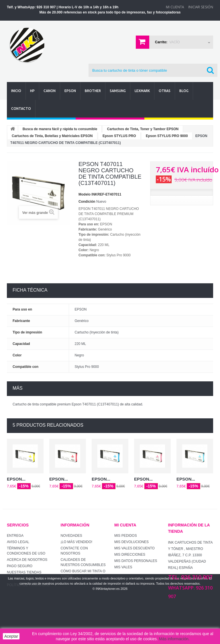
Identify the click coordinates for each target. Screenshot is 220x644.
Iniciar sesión (201, 7)
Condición (87, 202)
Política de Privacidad (28, 585)
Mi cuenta (125, 525)
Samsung (118, 91)
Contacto (21, 109)
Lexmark (142, 91)
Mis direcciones (130, 555)
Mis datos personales (136, 561)
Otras (165, 91)
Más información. (174, 639)
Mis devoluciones (131, 542)
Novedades (71, 536)
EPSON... (16, 479)
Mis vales (123, 567)
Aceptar (11, 636)
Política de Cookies (26, 579)
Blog (184, 91)
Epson (70, 91)
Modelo (85, 194)
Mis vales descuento (134, 548)
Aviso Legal (18, 542)
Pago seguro (20, 566)
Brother (93, 91)
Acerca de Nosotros (27, 560)
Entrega (15, 536)
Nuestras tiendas (24, 572)
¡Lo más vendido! (77, 542)
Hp (32, 91)
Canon (50, 91)
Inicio (16, 91)
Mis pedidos (126, 536)
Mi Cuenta (175, 7)
